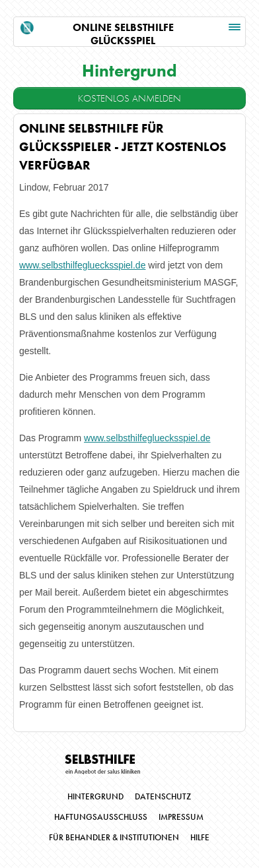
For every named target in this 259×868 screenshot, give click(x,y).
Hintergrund (95, 797)
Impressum (181, 817)
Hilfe (200, 838)
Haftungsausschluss (101, 817)
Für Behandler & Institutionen (114, 838)
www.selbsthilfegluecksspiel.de (82, 265)
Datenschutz (163, 797)
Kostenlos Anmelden (129, 98)
